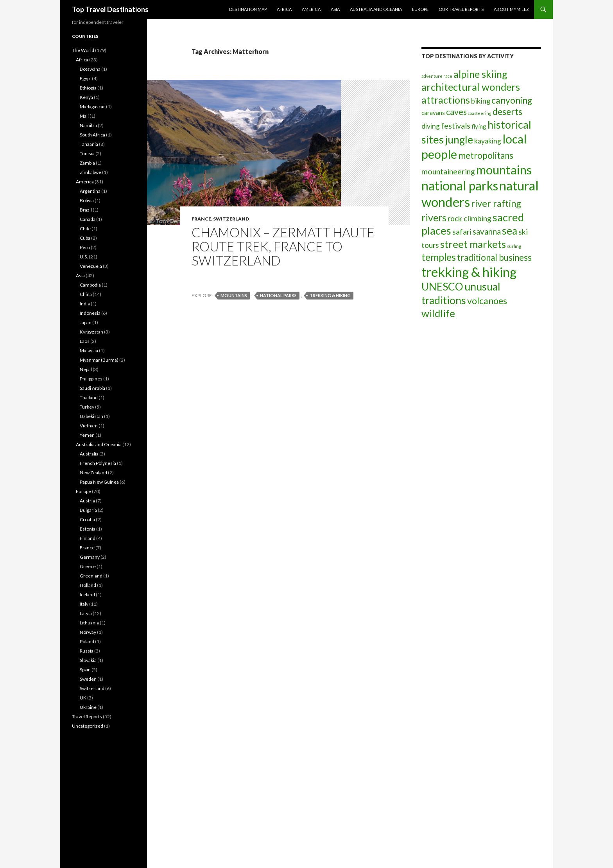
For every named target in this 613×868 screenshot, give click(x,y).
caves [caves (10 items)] (456, 112)
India (85, 304)
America (311, 9)
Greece (88, 566)
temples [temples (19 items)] (439, 257)
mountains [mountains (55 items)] (504, 170)
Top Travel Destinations (110, 9)
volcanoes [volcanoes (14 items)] (487, 301)
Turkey (87, 407)
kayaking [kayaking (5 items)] (488, 141)
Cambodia (90, 285)
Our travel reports (461, 9)
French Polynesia (98, 463)
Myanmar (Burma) (99, 360)
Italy (84, 604)
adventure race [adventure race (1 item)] (437, 76)
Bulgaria (88, 510)
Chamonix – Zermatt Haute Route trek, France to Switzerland (283, 246)
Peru (85, 247)
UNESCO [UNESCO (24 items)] (442, 287)
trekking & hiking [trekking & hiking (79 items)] (469, 272)
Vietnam (89, 426)
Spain (85, 670)
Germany (90, 557)
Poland (87, 641)
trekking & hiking (330, 295)
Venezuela (91, 266)
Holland (88, 585)
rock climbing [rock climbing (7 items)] (470, 218)
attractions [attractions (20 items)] (446, 100)
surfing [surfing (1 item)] (514, 246)
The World (83, 50)
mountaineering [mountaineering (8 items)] (448, 171)
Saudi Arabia (92, 388)
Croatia (87, 519)
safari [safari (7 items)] (462, 232)
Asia (335, 9)
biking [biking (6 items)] (481, 101)
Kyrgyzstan (91, 332)
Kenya (86, 97)
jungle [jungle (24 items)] (459, 140)
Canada (88, 219)
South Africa (92, 135)
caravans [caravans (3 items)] (433, 113)
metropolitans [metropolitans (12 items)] (486, 155)
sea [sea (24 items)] (510, 231)
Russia (87, 651)
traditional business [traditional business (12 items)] (494, 257)
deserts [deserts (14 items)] (507, 111)
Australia (89, 454)
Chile (85, 229)
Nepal (86, 369)
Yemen (87, 435)
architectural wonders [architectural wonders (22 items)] (471, 87)
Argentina (90, 191)
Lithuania (89, 623)
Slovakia (88, 660)
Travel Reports (87, 716)
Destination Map (248, 9)
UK (83, 698)
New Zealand (93, 473)
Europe (420, 9)
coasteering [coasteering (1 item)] (480, 113)
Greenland (91, 576)
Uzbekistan (91, 416)
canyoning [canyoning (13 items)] (512, 100)
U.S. (84, 257)
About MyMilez (511, 9)
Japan (86, 322)
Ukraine (88, 707)
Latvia (86, 613)
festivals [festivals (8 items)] (456, 126)
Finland (88, 538)
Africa (284, 9)
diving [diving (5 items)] (431, 126)
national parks (278, 295)
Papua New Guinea (99, 482)
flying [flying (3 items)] (479, 126)
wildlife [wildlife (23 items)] (438, 313)
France (201, 219)
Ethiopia (88, 88)
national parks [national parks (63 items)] (460, 186)
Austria (87, 501)
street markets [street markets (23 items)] (473, 244)
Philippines (91, 379)
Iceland (87, 595)
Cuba (85, 238)
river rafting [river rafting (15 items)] (496, 203)
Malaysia (89, 351)
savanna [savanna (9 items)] (487, 231)
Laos (85, 341)
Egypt (85, 78)
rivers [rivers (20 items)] (434, 217)
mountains (234, 295)
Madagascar (92, 107)
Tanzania (89, 144)
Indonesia (90, 313)
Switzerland (231, 219)
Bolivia (87, 200)
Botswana (90, 69)
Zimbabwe (91, 172)
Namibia (88, 125)
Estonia (88, 529)
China (86, 294)
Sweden (88, 679)
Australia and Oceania (376, 9)
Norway (88, 632)
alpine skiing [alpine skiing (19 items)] (480, 74)
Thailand (89, 397)
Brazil (86, 210)
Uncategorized (88, 726)
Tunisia (87, 153)
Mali (84, 116)
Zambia (87, 163)
